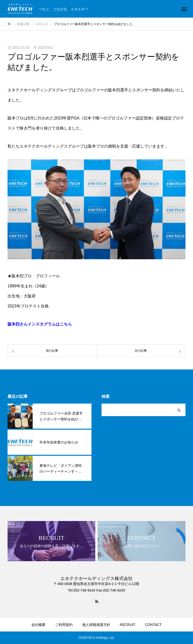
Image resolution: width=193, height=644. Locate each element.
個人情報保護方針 (96, 625)
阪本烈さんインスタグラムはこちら (40, 324)
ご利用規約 (64, 625)
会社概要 (38, 625)
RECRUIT (128, 625)
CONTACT (153, 625)
